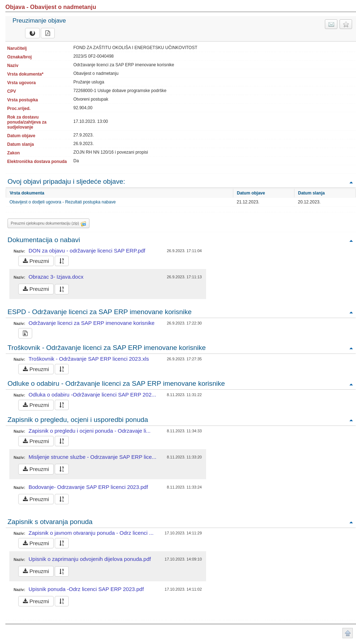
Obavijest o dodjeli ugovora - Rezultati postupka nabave (63, 202)
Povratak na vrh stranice (348, 633)
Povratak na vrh (351, 182)
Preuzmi (36, 261)
